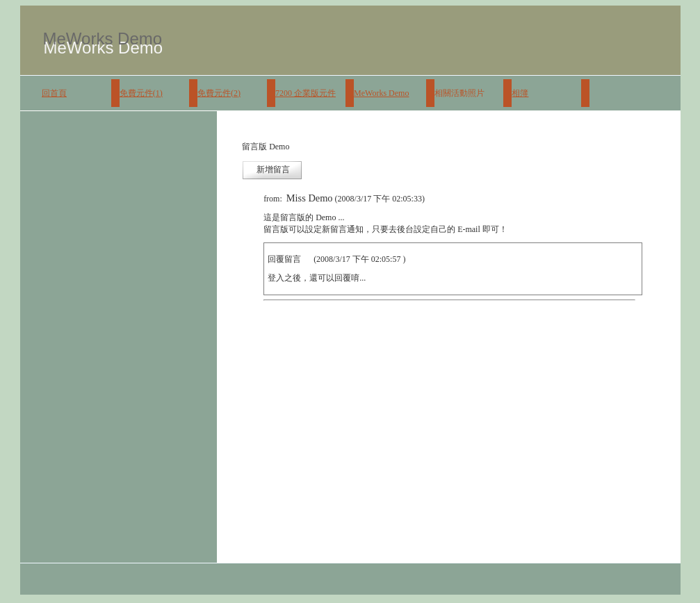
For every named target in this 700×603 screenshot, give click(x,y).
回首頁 (54, 93)
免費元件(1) (141, 93)
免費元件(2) (219, 93)
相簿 (520, 93)
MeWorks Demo (381, 93)
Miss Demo (310, 198)
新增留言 (273, 170)
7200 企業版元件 (306, 93)
